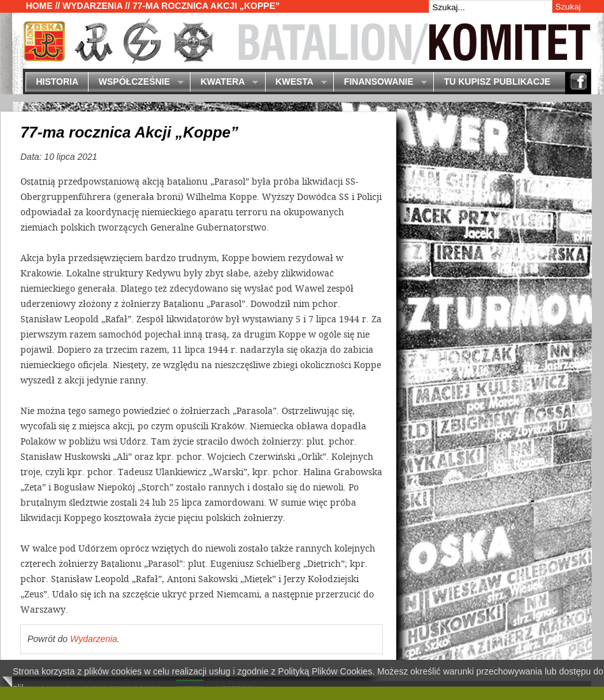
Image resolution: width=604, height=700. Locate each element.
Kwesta (296, 82)
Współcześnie (135, 82)
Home (40, 6)
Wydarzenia (92, 6)
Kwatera (224, 82)
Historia (57, 82)
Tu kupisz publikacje (497, 82)
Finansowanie (380, 82)
